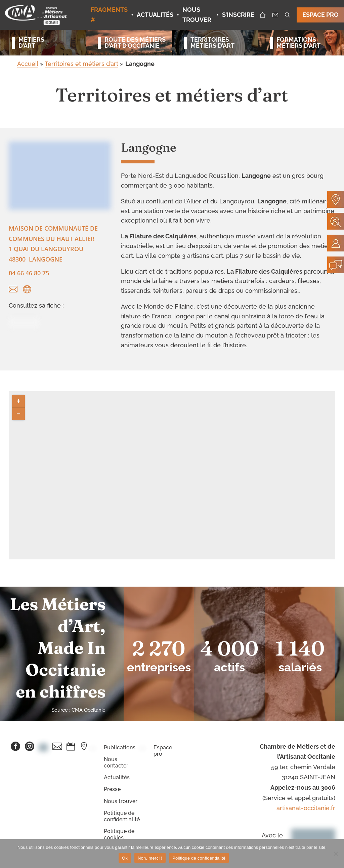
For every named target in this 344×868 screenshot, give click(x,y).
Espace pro (163, 751)
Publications (120, 747)
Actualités (117, 777)
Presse (112, 789)
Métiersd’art (31, 43)
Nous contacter (116, 762)
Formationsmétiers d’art (298, 43)
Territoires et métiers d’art (81, 64)
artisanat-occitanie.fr (306, 808)
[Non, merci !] (336, 854)
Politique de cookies (119, 834)
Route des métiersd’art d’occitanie (132, 43)
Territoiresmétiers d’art (212, 43)
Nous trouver (121, 801)
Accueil (28, 64)
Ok (125, 858)
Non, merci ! (150, 858)
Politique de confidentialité (122, 816)
